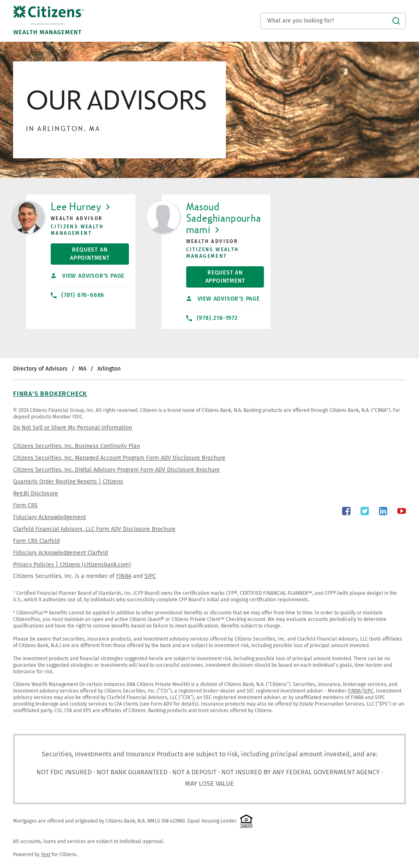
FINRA (124, 576)
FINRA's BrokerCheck (50, 394)
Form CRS (25, 505)
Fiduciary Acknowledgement (50, 517)
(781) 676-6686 (78, 295)
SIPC (150, 576)
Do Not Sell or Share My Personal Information (73, 428)
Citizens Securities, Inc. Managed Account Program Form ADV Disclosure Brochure (119, 458)
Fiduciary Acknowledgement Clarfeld (61, 553)
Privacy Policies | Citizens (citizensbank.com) (72, 565)
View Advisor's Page (88, 276)
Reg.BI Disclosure (36, 494)
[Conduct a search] (333, 21)
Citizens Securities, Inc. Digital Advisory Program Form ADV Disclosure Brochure (116, 470)
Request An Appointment (80, 252)
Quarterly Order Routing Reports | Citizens (68, 482)
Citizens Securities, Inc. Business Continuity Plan (77, 446)
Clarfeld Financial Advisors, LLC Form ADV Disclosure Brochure (94, 529)
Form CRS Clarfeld (36, 541)
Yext (46, 855)
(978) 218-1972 (212, 318)
